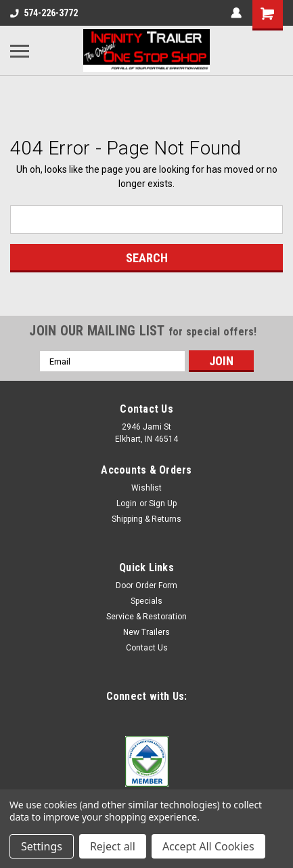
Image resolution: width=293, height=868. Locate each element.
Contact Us (147, 648)
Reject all (113, 846)
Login (127, 503)
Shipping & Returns (146, 519)
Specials (146, 601)
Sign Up (163, 503)
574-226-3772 (44, 13)
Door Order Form (146, 585)
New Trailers (146, 632)
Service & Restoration (146, 617)
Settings (42, 846)
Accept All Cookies (208, 846)
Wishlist (146, 488)
